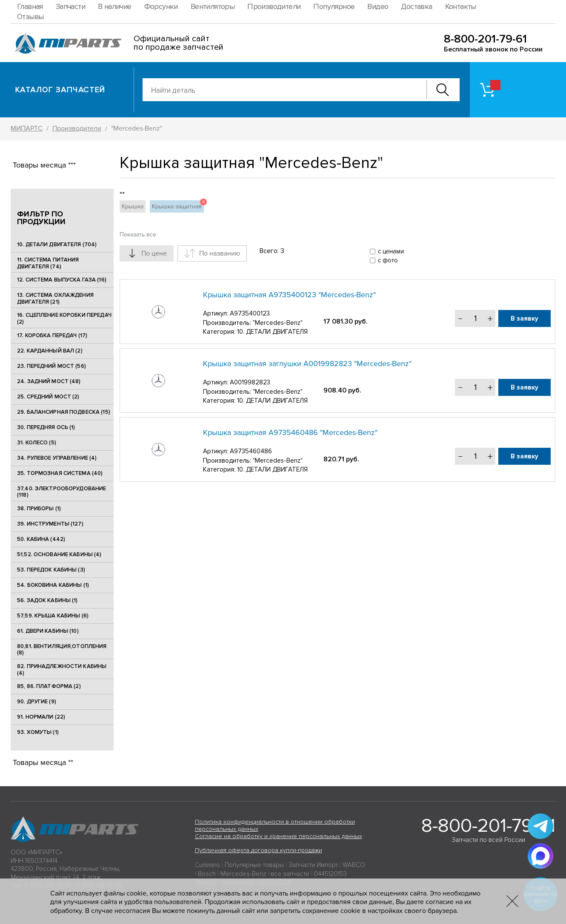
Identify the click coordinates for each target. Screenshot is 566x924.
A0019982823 (250, 382)
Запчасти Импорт (313, 865)
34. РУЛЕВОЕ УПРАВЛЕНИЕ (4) (57, 458)
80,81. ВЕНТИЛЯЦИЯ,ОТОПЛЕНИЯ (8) (62, 650)
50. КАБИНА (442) (41, 539)
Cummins (207, 865)
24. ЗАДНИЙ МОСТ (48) (49, 381)
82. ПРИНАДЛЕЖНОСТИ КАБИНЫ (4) (62, 670)
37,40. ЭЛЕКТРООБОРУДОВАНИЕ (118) (61, 492)
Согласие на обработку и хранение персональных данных (279, 836)
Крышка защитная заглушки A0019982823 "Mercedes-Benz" (307, 364)
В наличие (115, 6)
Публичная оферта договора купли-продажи (259, 850)
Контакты (461, 6)
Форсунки (161, 6)
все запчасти (290, 874)
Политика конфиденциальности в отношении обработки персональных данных (275, 825)
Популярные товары (254, 865)
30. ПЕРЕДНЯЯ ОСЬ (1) (46, 427)
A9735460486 (251, 451)
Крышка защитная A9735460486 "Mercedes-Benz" (290, 432)
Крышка (133, 206)
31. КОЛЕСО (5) (37, 443)
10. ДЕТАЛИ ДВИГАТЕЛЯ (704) (57, 245)
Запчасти (70, 6)
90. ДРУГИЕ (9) (37, 702)
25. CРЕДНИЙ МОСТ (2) (48, 397)
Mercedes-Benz (243, 874)
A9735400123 (250, 313)
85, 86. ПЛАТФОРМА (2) (49, 686)
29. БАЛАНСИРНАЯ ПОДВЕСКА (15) (64, 412)
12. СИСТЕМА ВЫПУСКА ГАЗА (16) (62, 280)
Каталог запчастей (60, 90)
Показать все (138, 235)
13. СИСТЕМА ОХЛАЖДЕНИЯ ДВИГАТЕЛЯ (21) (55, 299)
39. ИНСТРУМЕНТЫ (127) (50, 524)
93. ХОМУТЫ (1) (38, 732)
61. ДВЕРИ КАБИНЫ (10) (48, 631)
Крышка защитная (178, 205)
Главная (30, 6)
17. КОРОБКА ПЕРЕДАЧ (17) (52, 335)
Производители (274, 6)
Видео (378, 6)
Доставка (416, 6)
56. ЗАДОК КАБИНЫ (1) (47, 600)
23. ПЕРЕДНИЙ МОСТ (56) (51, 366)
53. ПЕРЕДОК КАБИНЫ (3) (51, 570)
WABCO (354, 865)
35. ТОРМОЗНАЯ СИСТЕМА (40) (60, 473)
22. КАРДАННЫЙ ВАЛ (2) (50, 351)
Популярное (334, 6)
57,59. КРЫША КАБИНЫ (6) (53, 616)
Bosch (207, 874)
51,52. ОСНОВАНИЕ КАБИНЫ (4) (59, 554)
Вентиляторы (213, 6)
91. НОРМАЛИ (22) (41, 717)
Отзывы (30, 17)
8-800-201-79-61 (485, 39)
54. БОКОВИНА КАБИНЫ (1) (53, 585)
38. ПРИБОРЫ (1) (39, 509)
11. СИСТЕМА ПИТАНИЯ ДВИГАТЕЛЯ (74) (48, 263)
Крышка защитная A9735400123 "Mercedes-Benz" (289, 295)
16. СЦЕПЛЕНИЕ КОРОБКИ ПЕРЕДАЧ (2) (64, 318)
